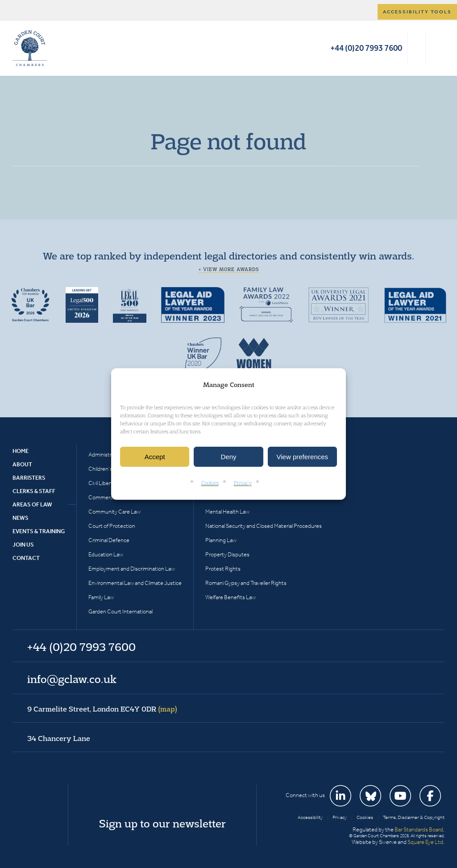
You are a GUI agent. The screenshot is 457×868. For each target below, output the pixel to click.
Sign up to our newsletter (162, 823)
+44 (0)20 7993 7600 (366, 48)
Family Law (101, 597)
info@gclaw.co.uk (72, 679)
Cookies (210, 483)
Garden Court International (120, 611)
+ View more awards (229, 269)
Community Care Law (114, 512)
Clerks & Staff (34, 491)
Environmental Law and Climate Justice (135, 583)
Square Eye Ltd (425, 842)
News (21, 518)
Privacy (243, 483)
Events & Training (39, 531)
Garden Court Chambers (30, 48)
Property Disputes (227, 554)
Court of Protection (112, 526)
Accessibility (310, 817)
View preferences (303, 457)
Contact (26, 558)
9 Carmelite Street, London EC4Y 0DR (102, 709)
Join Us (23, 545)
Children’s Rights (109, 469)
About (22, 464)
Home (21, 451)
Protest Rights (223, 569)
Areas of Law (32, 504)
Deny (228, 457)
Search (417, 48)
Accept (155, 457)
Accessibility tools (417, 12)
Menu (436, 48)
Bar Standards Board (419, 829)
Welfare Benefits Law (231, 597)
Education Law (106, 554)
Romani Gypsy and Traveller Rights (246, 583)
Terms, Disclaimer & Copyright (414, 817)
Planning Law (221, 540)
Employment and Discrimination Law (132, 569)
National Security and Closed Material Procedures (264, 526)
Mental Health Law (227, 512)
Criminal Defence (109, 540)
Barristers (29, 478)
